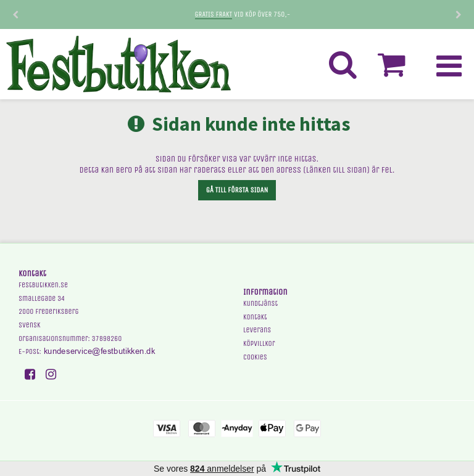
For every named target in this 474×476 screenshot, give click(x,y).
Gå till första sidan (237, 190)
